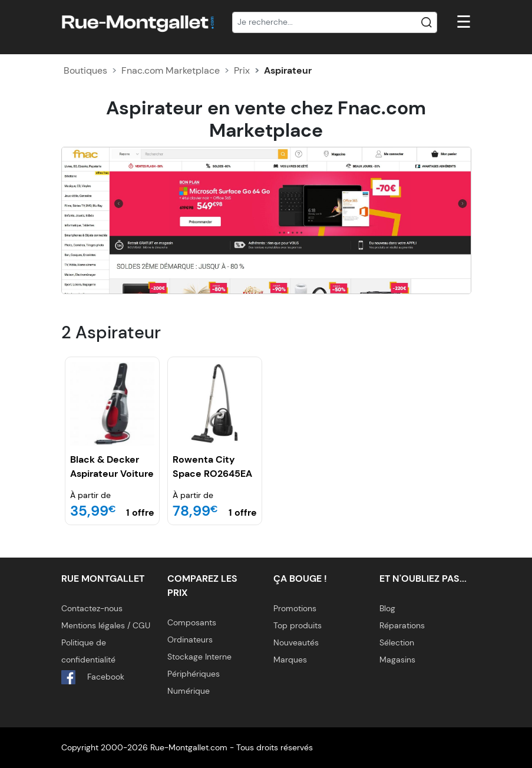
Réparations (402, 625)
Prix (242, 70)
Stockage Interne (199, 657)
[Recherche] (335, 22)
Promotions (295, 608)
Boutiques (85, 70)
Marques (290, 660)
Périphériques (194, 674)
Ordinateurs (190, 640)
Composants (192, 622)
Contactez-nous (92, 608)
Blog (387, 608)
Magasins (397, 660)
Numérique (189, 691)
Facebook (93, 677)
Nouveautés (296, 642)
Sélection (397, 642)
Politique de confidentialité (88, 651)
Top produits (298, 625)
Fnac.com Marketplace (171, 70)
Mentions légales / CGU (106, 625)
